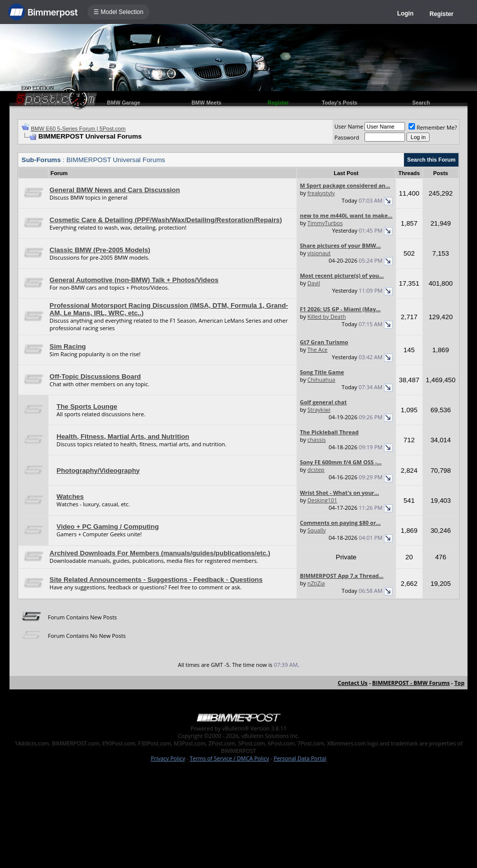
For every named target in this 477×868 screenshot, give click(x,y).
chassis (317, 440)
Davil (314, 283)
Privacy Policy (168, 758)
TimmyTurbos (325, 223)
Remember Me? (433, 127)
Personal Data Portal (300, 758)
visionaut (319, 253)
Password (347, 137)
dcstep (316, 470)
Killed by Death (327, 316)
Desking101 (322, 500)
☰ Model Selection (118, 12)
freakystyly (321, 193)
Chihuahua (321, 379)
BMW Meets (206, 103)
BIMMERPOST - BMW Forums (411, 683)
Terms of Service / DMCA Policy (229, 758)
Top (459, 683)
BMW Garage (123, 103)
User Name (349, 126)
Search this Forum (431, 160)
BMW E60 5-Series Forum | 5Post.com (78, 129)
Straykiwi (319, 409)
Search (421, 103)
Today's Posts (340, 103)
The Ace (317, 349)
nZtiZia (316, 583)
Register (441, 14)
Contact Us (353, 683)
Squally (317, 530)
